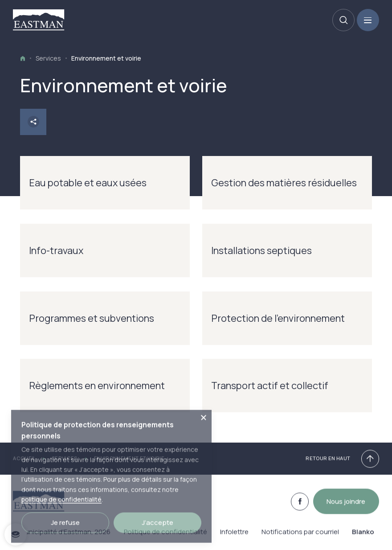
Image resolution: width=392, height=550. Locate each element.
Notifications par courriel (300, 537)
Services (48, 58)
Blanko (363, 537)
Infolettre (234, 537)
